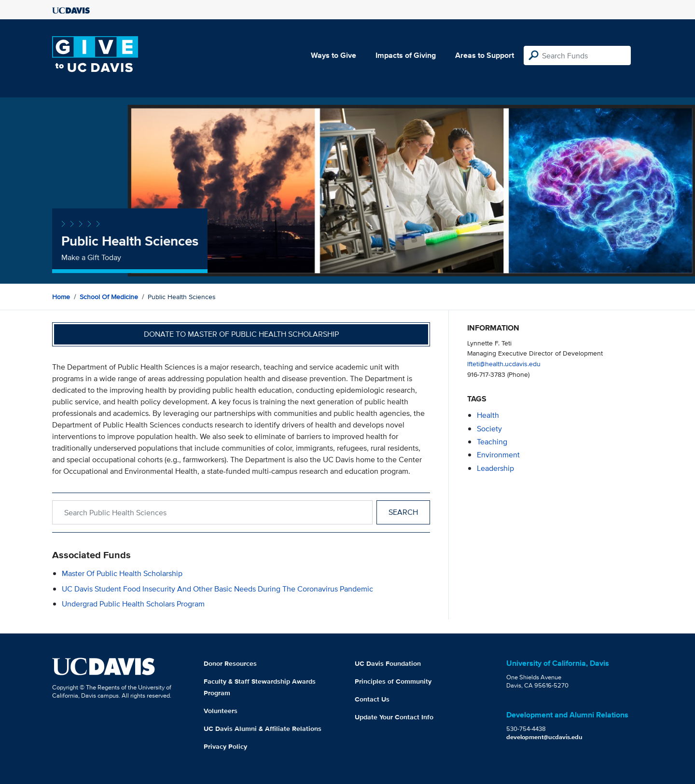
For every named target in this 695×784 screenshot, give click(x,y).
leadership (495, 468)
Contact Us (372, 699)
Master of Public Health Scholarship (122, 573)
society (489, 429)
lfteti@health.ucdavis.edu (504, 364)
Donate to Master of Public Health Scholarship (241, 334)
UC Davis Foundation (388, 663)
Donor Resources (230, 663)
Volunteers (221, 711)
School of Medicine (109, 297)
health (488, 415)
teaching (492, 442)
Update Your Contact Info (394, 717)
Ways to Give (334, 55)
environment (498, 455)
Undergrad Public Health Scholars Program (133, 604)
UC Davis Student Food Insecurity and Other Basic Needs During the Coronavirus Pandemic (217, 589)
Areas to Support (485, 55)
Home (61, 297)
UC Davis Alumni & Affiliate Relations (263, 729)
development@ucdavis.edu (544, 737)
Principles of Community (393, 681)
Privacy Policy (225, 746)
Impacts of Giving (406, 55)
